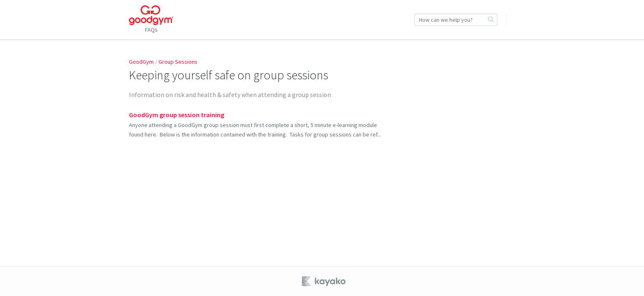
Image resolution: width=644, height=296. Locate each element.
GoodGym (141, 62)
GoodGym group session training (177, 115)
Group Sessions (178, 62)
